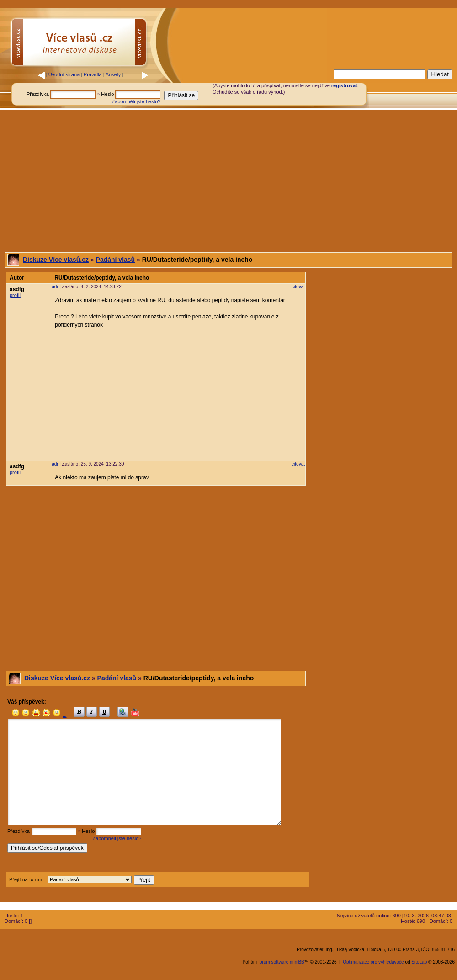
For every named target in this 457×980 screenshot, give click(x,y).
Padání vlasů (116, 260)
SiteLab (419, 962)
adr (55, 287)
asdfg (17, 289)
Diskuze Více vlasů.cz (56, 260)
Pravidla (93, 74)
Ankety (113, 74)
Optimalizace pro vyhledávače (373, 962)
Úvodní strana (64, 74)
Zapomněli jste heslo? (136, 101)
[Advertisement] (228, 181)
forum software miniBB (281, 962)
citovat (298, 287)
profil (15, 295)
